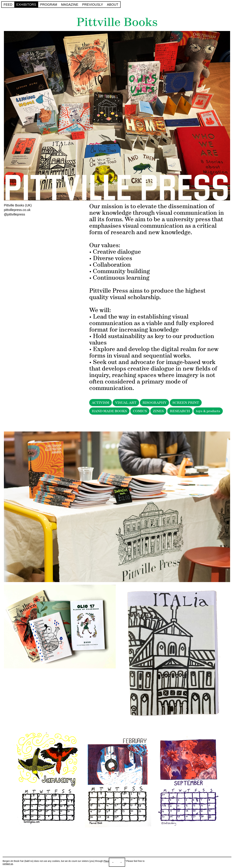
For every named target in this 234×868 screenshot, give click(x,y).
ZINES (158, 411)
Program (49, 4)
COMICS (140, 411)
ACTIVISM (101, 403)
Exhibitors (26, 4)
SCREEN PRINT (186, 403)
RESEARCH (180, 411)
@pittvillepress (14, 214)
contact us (8, 864)
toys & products (208, 411)
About (113, 4)
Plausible (108, 861)
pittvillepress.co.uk (17, 210)
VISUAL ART (126, 403)
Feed (8, 4)
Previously (93, 4)
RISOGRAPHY (154, 403)
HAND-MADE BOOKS (109, 411)
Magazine (70, 4)
